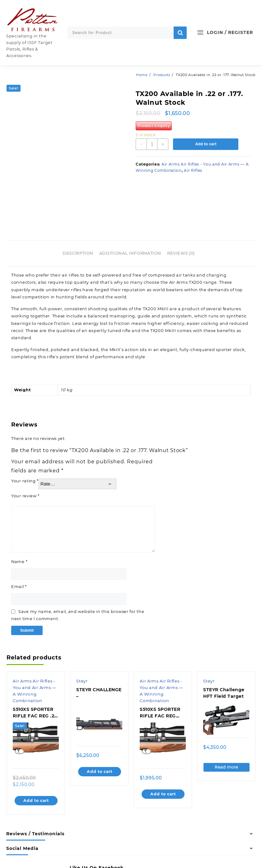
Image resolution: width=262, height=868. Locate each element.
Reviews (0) (181, 207)
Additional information (130, 207)
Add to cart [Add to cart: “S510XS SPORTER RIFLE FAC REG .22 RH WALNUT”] (36, 756)
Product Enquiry (154, 126)
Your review (26, 451)
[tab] (80, 208)
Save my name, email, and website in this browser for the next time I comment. (78, 570)
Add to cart (206, 144)
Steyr (82, 636)
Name (19, 516)
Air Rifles (193, 170)
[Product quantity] (152, 144)
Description (78, 207)
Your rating (25, 436)
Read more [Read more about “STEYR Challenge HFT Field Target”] (227, 722)
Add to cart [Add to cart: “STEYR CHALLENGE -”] (100, 727)
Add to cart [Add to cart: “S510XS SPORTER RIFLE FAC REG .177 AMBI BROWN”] (163, 749)
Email (19, 542)
